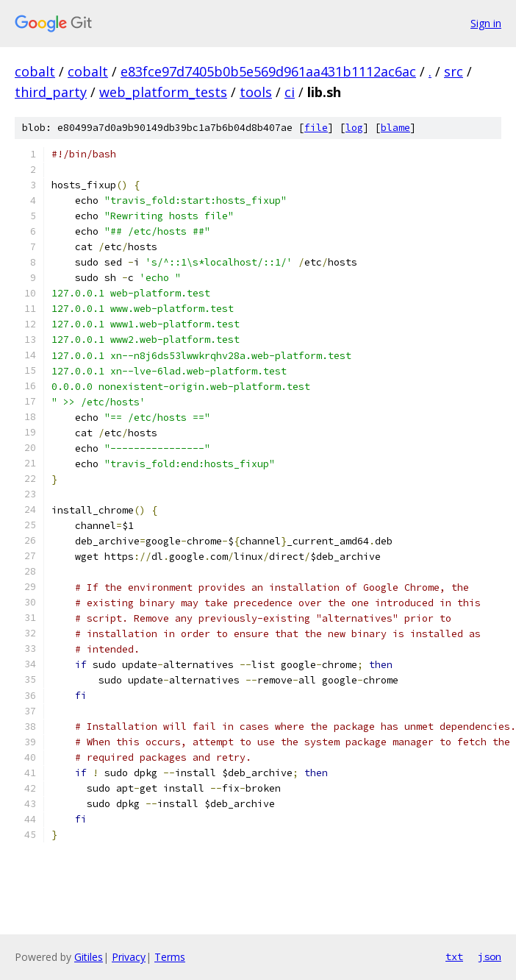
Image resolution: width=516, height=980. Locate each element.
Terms (170, 957)
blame (395, 128)
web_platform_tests (163, 92)
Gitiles (89, 957)
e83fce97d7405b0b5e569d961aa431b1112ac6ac (268, 71)
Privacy (129, 957)
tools (256, 92)
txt (454, 956)
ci (290, 92)
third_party (51, 92)
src (454, 71)
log (354, 128)
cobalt (35, 71)
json (490, 956)
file (316, 128)
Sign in (486, 23)
